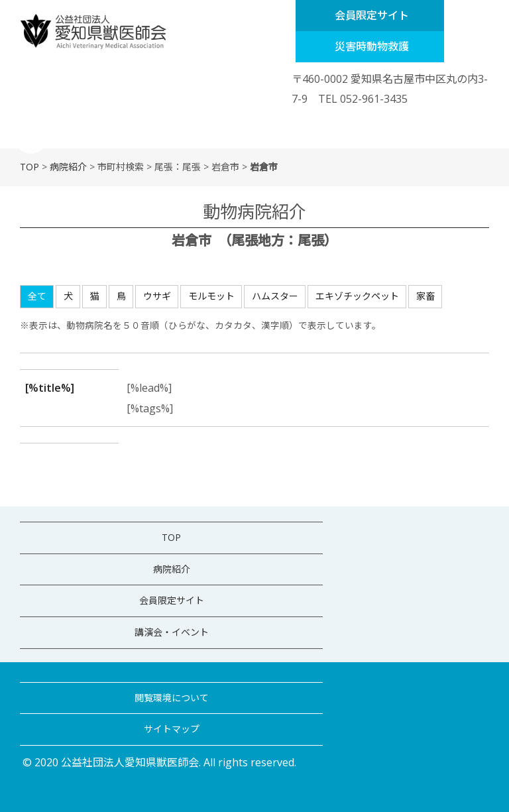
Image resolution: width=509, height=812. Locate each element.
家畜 (425, 296)
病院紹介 (68, 167)
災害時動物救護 (372, 46)
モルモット (211, 296)
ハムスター (275, 296)
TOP (29, 167)
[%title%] (50, 388)
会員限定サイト (372, 15)
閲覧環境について (172, 698)
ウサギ (157, 296)
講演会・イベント (172, 632)
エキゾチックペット (357, 296)
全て (37, 296)
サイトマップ (172, 729)
